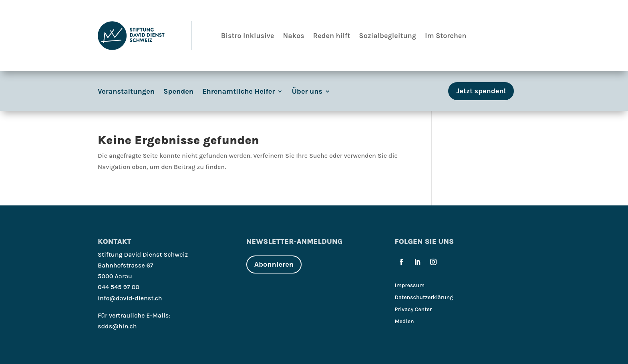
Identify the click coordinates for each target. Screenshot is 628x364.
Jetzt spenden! (481, 91)
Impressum (410, 286)
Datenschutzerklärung (424, 298)
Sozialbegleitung (387, 36)
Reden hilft (332, 36)
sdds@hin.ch (117, 326)
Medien (405, 322)
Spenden (178, 92)
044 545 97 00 (119, 287)
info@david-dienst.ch (130, 298)
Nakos (294, 36)
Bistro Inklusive (248, 36)
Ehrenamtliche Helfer (239, 92)
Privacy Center (413, 310)
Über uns (307, 92)
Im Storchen (446, 36)
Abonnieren (274, 264)
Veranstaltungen (126, 92)
